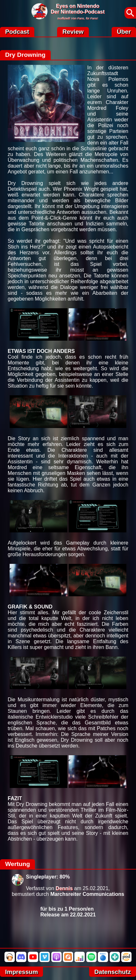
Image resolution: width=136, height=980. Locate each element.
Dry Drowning (25, 55)
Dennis (64, 888)
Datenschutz (113, 972)
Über (124, 32)
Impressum (21, 972)
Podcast (17, 32)
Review (73, 32)
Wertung (17, 864)
